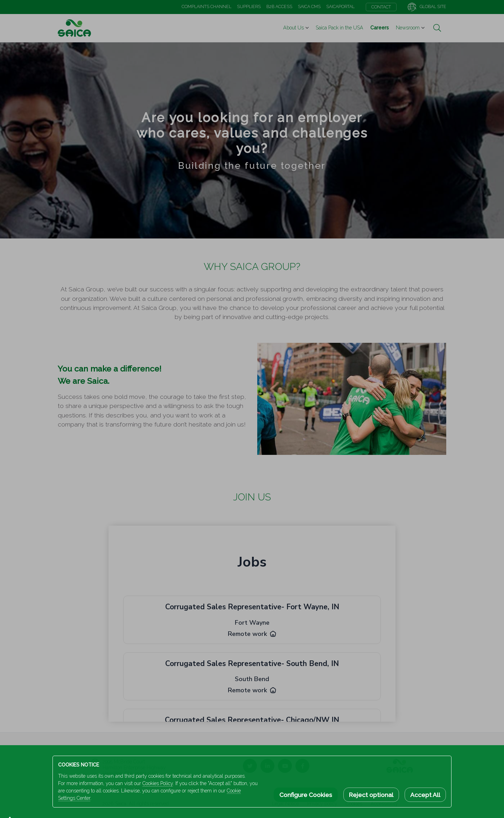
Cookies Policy (158, 783)
